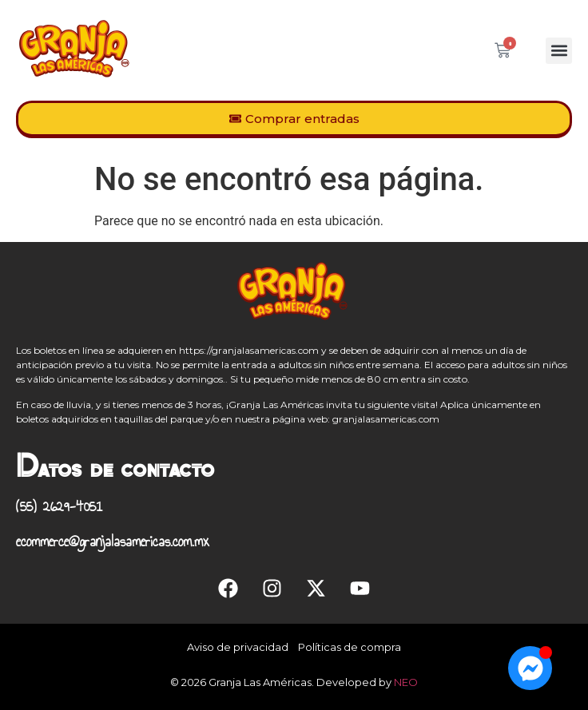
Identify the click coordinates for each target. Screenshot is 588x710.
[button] (559, 51)
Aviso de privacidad (238, 647)
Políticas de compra (350, 647)
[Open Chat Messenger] (530, 668)
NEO (406, 682)
